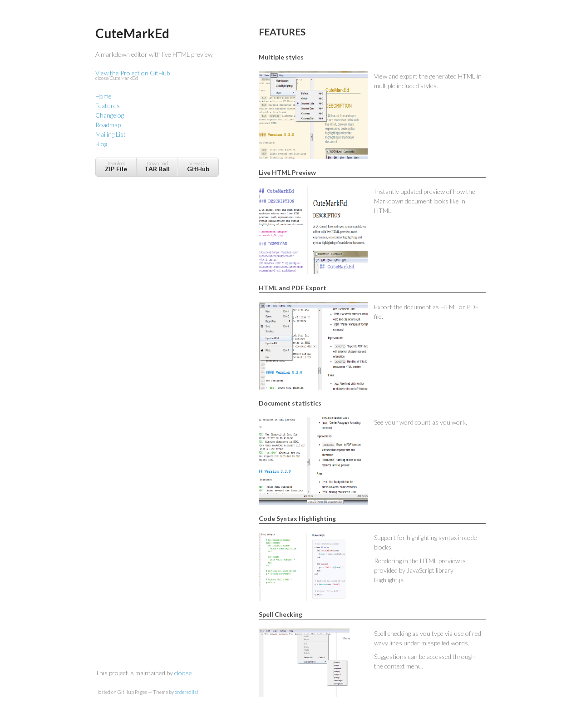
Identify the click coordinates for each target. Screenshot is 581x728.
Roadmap (108, 125)
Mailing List (111, 134)
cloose (183, 673)
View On (198, 166)
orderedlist (187, 692)
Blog (101, 144)
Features (108, 106)
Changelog (110, 115)
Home (103, 96)
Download (116, 166)
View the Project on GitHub (157, 76)
